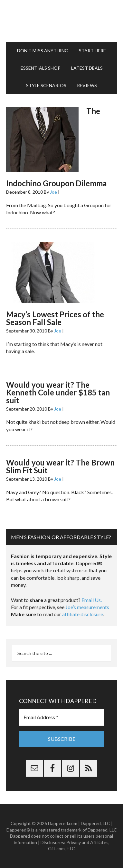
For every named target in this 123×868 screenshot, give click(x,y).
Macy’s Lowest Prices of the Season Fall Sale (55, 318)
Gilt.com (56, 848)
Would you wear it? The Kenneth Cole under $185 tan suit (58, 392)
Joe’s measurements (87, 607)
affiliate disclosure (83, 614)
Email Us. (92, 600)
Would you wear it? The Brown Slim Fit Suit (60, 466)
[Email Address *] (61, 717)
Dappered (61, 21)
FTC (71, 848)
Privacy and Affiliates (87, 842)
